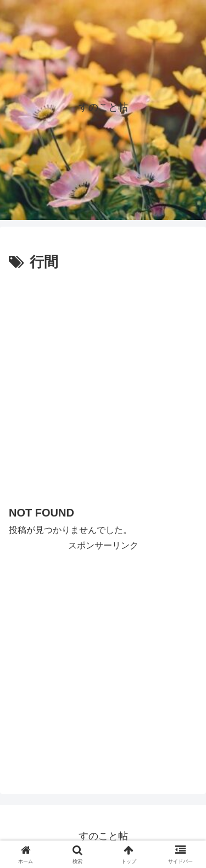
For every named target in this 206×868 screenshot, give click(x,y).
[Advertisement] (103, 384)
